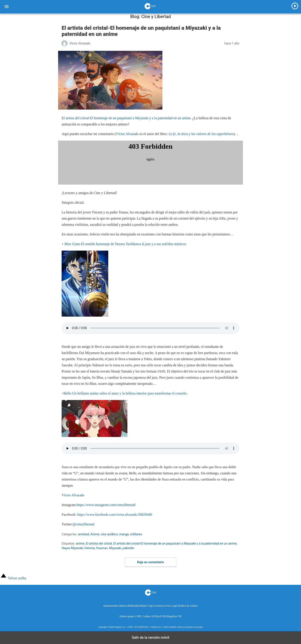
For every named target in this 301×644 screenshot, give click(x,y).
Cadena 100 (149, 616)
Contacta (159, 606)
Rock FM (161, 616)
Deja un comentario (150, 562)
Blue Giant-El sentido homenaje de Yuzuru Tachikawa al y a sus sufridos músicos (125, 244)
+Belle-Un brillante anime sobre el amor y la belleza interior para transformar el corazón (124, 393)
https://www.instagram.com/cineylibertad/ (106, 505)
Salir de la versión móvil (151, 638)
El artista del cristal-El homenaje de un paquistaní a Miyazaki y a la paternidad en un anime (175, 543)
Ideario (123, 606)
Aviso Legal (171, 606)
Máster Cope (147, 606)
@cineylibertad (83, 524)
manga (124, 534)
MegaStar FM (174, 616)
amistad (84, 534)
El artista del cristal (99, 543)
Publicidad (133, 606)
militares (136, 534)
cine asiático (109, 534)
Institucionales (111, 606)
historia (90, 548)
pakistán (128, 548)
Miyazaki (115, 548)
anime (80, 543)
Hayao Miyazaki (72, 548)
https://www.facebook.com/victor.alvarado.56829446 (115, 515)
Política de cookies (188, 606)
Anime (95, 534)
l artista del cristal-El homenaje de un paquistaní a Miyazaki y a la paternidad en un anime (127, 118)
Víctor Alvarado (127, 134)
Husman (102, 548)
